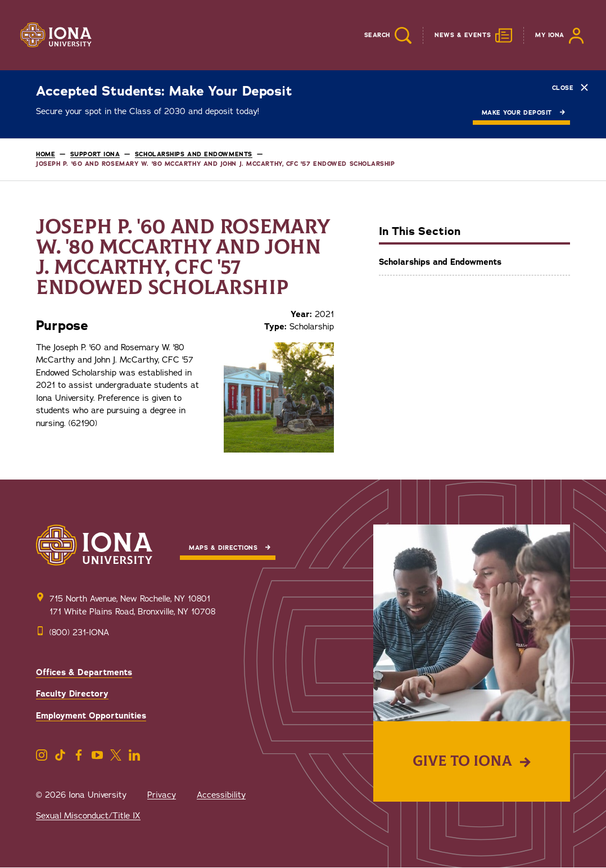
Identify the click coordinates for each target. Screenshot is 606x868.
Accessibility (221, 795)
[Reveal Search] (379, 35)
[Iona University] (56, 35)
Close (570, 87)
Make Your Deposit (517, 113)
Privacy (162, 795)
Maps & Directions (223, 548)
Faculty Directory (72, 694)
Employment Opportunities (91, 716)
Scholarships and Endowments (194, 154)
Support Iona (95, 154)
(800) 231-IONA (79, 632)
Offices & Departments (84, 672)
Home (46, 154)
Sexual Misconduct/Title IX (88, 816)
